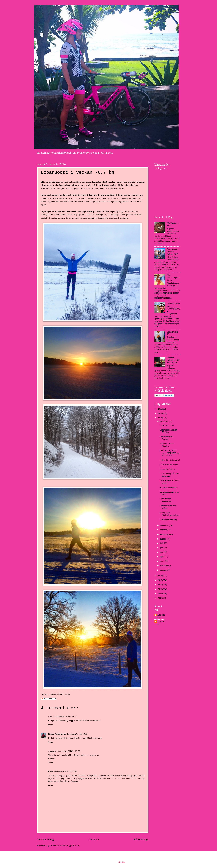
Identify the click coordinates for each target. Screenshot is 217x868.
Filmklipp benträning (168, 520)
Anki (50, 717)
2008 (160, 598)
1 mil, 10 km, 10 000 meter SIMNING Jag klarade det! (169, 453)
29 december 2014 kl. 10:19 (76, 734)
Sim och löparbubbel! (169, 487)
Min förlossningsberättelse (173, 278)
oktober (164, 530)
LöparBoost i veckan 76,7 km (168, 431)
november (165, 525)
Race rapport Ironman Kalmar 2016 (172, 252)
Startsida (94, 839)
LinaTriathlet (161, 616)
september (165, 534)
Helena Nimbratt (56, 734)
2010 (160, 589)
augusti (163, 539)
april (162, 557)
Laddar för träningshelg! (170, 460)
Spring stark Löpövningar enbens (169, 514)
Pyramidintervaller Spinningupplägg (174, 307)
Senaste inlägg (45, 839)
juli (162, 543)
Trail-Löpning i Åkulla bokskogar (169, 475)
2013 (160, 576)
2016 (160, 409)
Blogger (122, 862)
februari (164, 565)
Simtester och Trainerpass (166, 500)
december (164, 422)
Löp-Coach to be (167, 425)
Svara (50, 725)
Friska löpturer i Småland (166, 438)
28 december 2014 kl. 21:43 (65, 717)
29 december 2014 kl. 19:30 (68, 751)
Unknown (161, 623)
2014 (160, 418)
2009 (160, 593)
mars (162, 561)
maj (162, 552)
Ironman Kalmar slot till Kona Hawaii (173, 360)
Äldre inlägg (141, 839)
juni (162, 548)
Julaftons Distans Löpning (167, 445)
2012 (160, 580)
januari (163, 570)
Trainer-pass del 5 (167, 469)
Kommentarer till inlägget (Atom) (65, 845)
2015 (160, 413)
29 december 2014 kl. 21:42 (65, 771)
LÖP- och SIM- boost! (169, 465)
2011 (160, 585)
